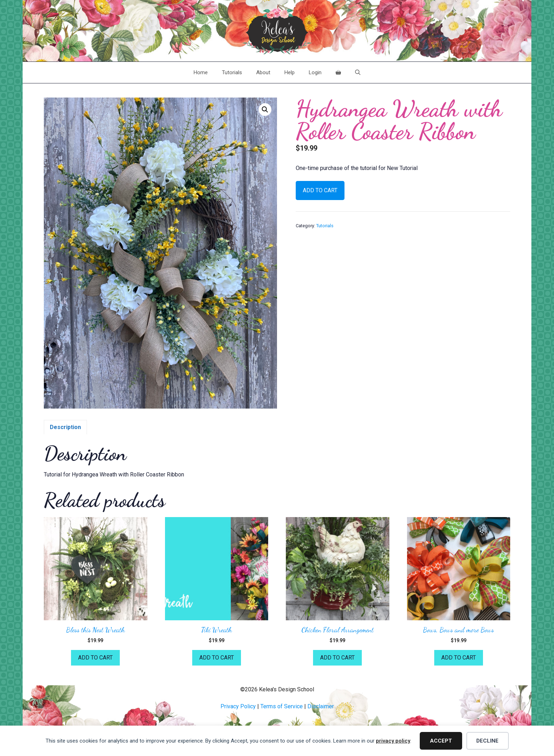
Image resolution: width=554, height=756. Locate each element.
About (263, 72)
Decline (487, 741)
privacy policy (393, 741)
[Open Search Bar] (358, 72)
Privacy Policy (238, 706)
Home (201, 72)
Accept (441, 741)
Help (290, 72)
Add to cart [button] (95, 658)
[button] (265, 110)
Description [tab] (65, 427)
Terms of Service (282, 706)
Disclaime (320, 706)
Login (315, 72)
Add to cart (320, 190)
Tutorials (232, 72)
